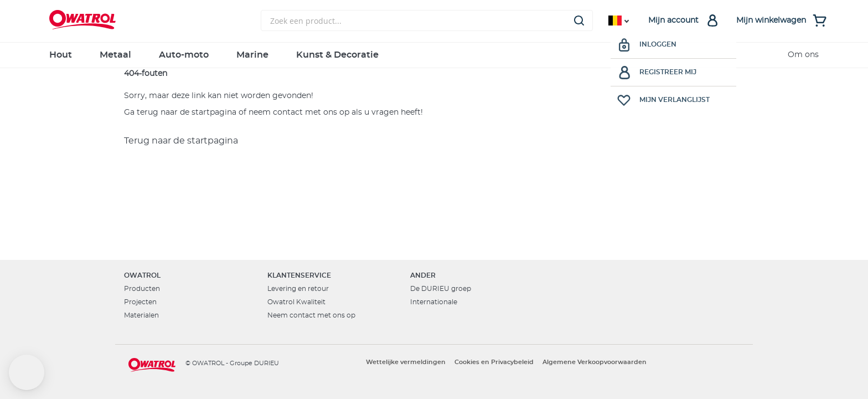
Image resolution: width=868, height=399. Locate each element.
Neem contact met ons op (311, 315)
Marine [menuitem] (252, 55)
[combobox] (427, 21)
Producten (142, 289)
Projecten (140, 302)
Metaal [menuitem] (115, 55)
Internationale (434, 302)
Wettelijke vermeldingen (406, 362)
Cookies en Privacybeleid (494, 362)
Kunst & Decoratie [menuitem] (337, 55)
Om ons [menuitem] (803, 55)
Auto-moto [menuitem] (184, 55)
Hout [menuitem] (61, 55)
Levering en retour (298, 289)
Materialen (141, 315)
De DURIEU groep (441, 289)
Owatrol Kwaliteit (296, 302)
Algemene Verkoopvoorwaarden (595, 362)
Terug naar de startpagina (181, 141)
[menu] (434, 55)
